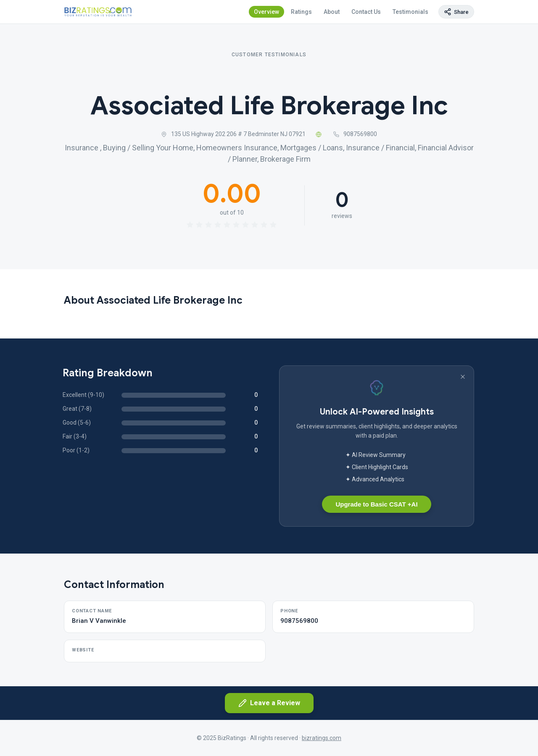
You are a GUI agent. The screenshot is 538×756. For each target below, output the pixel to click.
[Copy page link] (456, 12)
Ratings (301, 12)
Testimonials (410, 12)
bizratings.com (322, 738)
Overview (266, 12)
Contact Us (366, 12)
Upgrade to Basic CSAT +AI (376, 504)
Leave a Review (269, 703)
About (332, 12)
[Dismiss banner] (463, 377)
